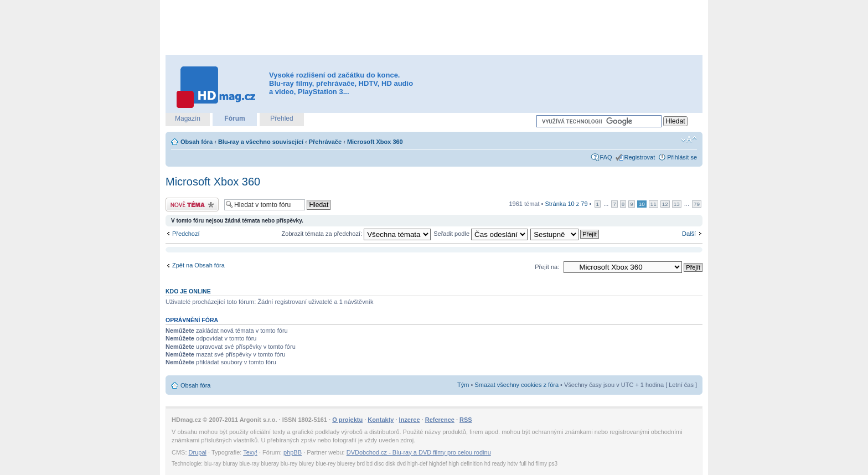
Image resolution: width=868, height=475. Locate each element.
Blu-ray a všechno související (261, 142)
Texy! (250, 452)
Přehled (281, 118)
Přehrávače (325, 142)
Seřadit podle (480, 234)
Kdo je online (188, 291)
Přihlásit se (682, 157)
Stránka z (566, 204)
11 (653, 204)
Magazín (188, 118)
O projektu (347, 420)
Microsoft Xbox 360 (375, 142)
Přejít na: (547, 267)
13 (677, 204)
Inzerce (410, 420)
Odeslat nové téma (192, 205)
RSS (466, 420)
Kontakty (381, 420)
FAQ (606, 157)
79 (697, 204)
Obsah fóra (197, 142)
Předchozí (186, 234)
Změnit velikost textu (689, 140)
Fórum (234, 118)
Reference (440, 420)
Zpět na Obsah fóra (198, 265)
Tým (463, 385)
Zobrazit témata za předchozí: (356, 234)
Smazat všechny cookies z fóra (516, 385)
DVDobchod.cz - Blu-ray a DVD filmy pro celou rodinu (419, 452)
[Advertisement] (434, 28)
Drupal (198, 452)
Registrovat (640, 157)
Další (689, 234)
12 (665, 204)
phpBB (293, 452)
